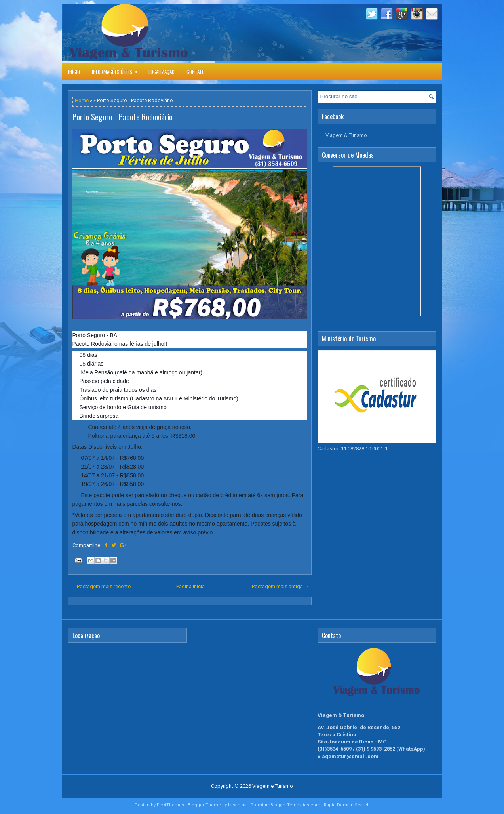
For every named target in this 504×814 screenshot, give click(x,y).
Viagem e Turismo (273, 786)
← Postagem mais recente (101, 586)
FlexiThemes (170, 805)
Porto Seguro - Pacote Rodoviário (123, 117)
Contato (196, 72)
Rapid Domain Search (347, 805)
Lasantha (237, 805)
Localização (162, 72)
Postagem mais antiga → (281, 586)
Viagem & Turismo (346, 135)
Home (82, 100)
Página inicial (191, 586)
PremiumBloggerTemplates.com (285, 805)
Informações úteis (117, 69)
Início (74, 72)
